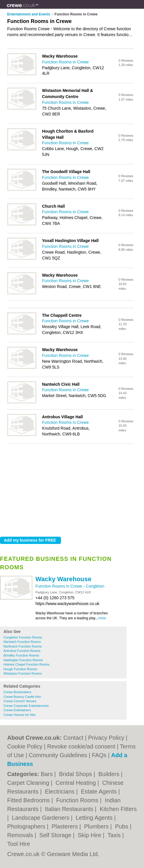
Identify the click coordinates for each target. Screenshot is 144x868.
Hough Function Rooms (20, 669)
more (102, 618)
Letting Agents (95, 818)
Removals (21, 835)
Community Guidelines (58, 755)
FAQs (99, 755)
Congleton (95, 586)
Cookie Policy (25, 746)
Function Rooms (78, 800)
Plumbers (97, 826)
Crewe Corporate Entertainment (26, 706)
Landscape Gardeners (41, 818)
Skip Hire (90, 835)
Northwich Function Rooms (23, 646)
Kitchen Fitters (118, 809)
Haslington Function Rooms (23, 660)
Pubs (122, 826)
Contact (73, 738)
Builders (110, 774)
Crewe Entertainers (17, 710)
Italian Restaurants (70, 809)
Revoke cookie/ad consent (81, 746)
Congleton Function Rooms (23, 637)
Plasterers (66, 826)
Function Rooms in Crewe (59, 586)
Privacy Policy (106, 738)
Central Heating (76, 783)
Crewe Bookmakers (17, 692)
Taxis (115, 835)
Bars (47, 774)
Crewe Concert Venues (20, 701)
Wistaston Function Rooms (22, 673)
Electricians (61, 791)
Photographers (27, 826)
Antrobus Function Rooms (22, 651)
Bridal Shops (76, 774)
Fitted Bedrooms (29, 800)
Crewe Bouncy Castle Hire (22, 697)
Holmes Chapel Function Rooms (26, 664)
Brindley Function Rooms (21, 655)
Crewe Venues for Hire (20, 715)
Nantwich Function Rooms (22, 642)
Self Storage (56, 835)
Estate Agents (100, 791)
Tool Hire (19, 844)
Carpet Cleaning (29, 783)
